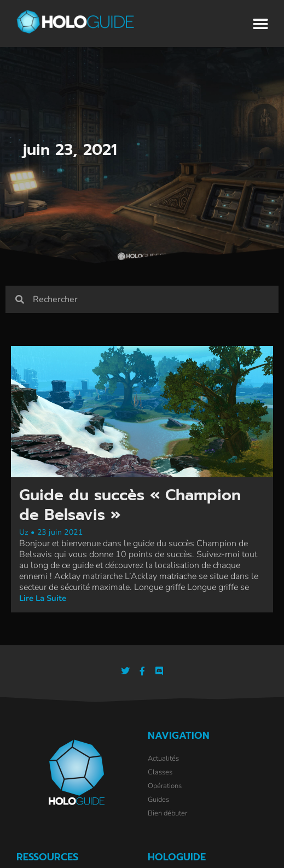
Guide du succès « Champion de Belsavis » (130, 505)
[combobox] (151, 299)
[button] (261, 24)
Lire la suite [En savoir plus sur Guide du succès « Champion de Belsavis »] (43, 598)
